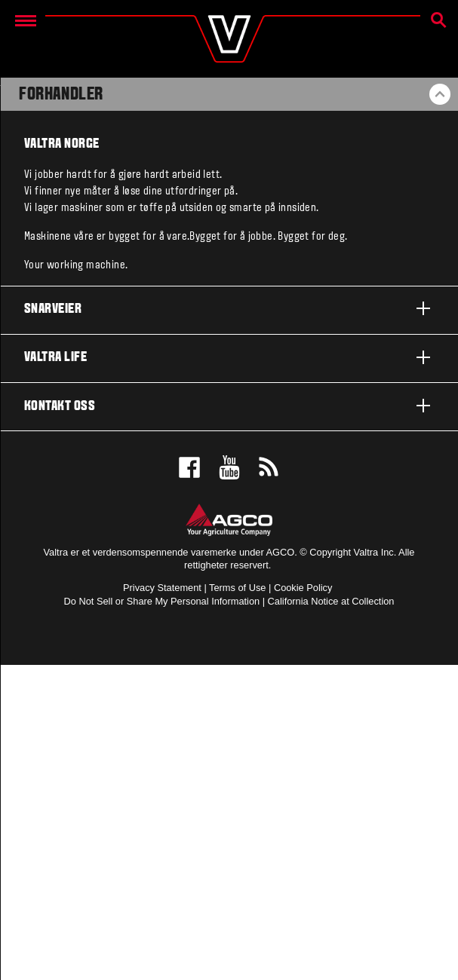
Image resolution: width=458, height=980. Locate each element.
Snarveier (229, 308)
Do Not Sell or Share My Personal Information (162, 601)
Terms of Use (237, 588)
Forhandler (61, 95)
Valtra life (229, 357)
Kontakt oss (229, 406)
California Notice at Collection (331, 601)
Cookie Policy (303, 588)
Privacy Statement (162, 588)
